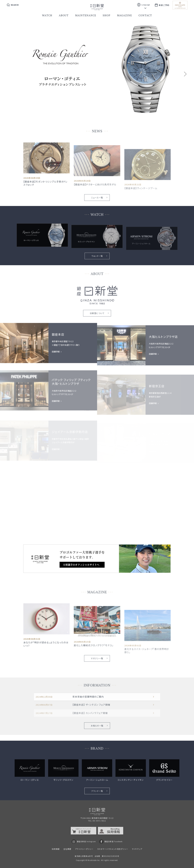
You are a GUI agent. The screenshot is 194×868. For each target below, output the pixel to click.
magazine (124, 15)
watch (47, 15)
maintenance (86, 15)
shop (107, 15)
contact (145, 15)
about (64, 15)
